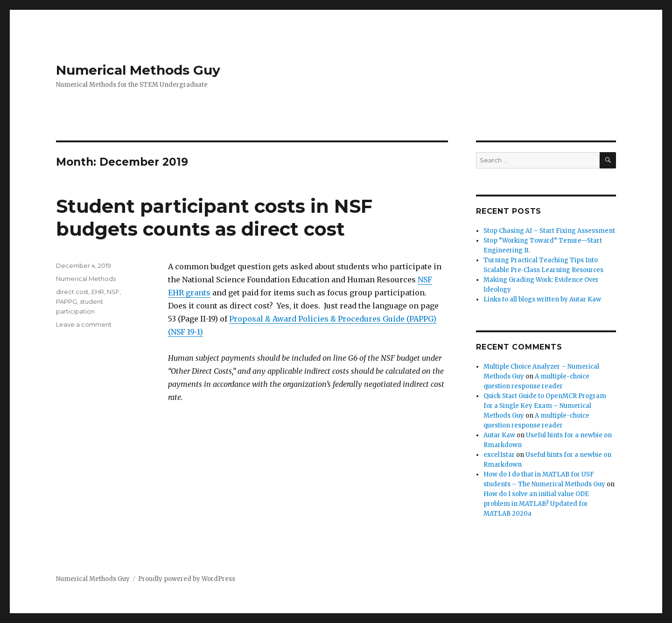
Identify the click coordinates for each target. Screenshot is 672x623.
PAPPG (66, 301)
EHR (98, 292)
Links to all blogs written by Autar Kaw (542, 299)
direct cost (72, 292)
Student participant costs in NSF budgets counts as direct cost (214, 217)
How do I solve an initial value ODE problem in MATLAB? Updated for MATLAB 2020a (536, 504)
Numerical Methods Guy (138, 70)
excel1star (499, 455)
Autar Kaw (499, 435)
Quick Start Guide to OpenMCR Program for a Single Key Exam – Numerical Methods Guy (545, 406)
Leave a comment (84, 324)
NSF (113, 292)
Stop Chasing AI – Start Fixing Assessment (549, 231)
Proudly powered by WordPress (187, 579)
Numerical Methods (86, 279)
